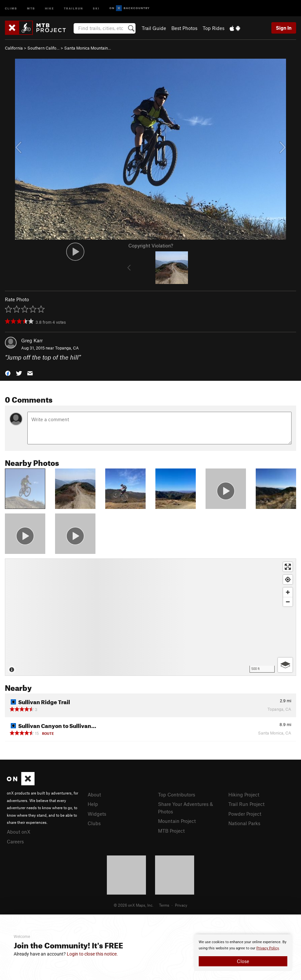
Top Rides (214, 28)
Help (93, 804)
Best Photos (184, 28)
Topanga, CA (67, 348)
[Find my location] (288, 579)
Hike (50, 8)
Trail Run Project (246, 804)
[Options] (285, 665)
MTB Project (171, 831)
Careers (15, 841)
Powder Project (245, 814)
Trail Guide (154, 28)
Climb (11, 8)
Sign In (284, 28)
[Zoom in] (288, 592)
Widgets (97, 814)
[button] (8, 372)
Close (243, 961)
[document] (243, 953)
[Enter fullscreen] (288, 567)
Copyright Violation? (151, 245)
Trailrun (73, 8)
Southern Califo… (43, 48)
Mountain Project (177, 821)
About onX (19, 832)
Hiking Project (244, 794)
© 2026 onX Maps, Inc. (134, 905)
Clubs (94, 823)
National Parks (244, 823)
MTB (31, 8)
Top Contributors (177, 794)
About (94, 794)
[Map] (150, 617)
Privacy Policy (268, 948)
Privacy (181, 905)
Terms (164, 905)
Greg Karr (32, 340)
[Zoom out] (288, 602)
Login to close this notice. (92, 954)
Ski (96, 8)
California (14, 48)
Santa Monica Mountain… (88, 48)
